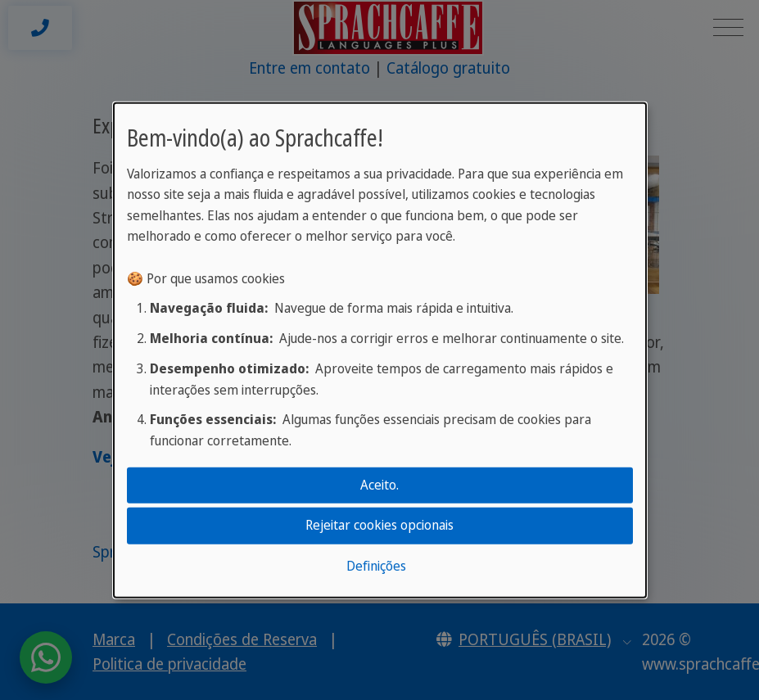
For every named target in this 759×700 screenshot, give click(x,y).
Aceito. (379, 485)
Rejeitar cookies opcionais (379, 525)
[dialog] (380, 350)
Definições (376, 566)
